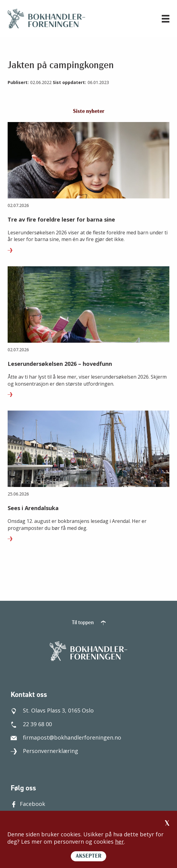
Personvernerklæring (44, 751)
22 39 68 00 (31, 724)
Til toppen (89, 623)
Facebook (28, 804)
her (119, 842)
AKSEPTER (88, 856)
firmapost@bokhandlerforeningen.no (66, 737)
